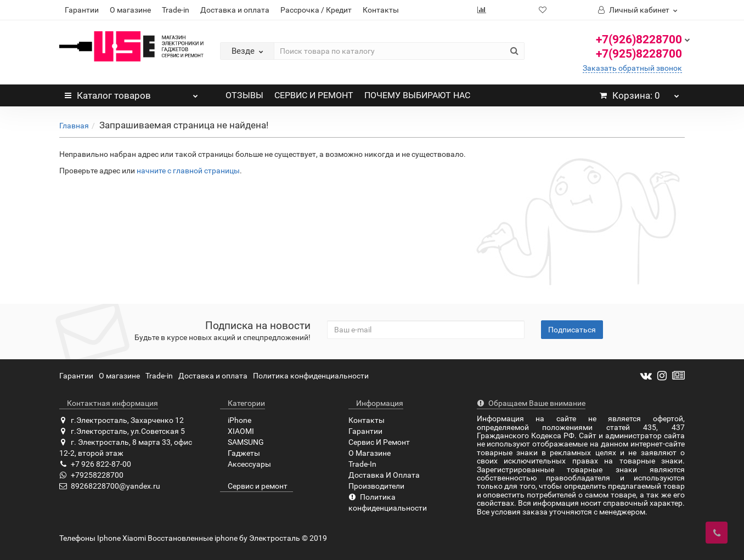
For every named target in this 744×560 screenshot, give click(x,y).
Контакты (381, 10)
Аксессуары (246, 464)
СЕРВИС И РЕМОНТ (314, 95)
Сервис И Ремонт (379, 442)
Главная (74, 126)
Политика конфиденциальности (311, 376)
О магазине (130, 10)
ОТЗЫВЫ (244, 95)
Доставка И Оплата (384, 475)
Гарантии (82, 10)
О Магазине (370, 453)
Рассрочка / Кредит (316, 10)
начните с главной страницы (188, 171)
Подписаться (572, 330)
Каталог (131, 93)
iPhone (236, 420)
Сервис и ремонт (254, 486)
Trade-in (176, 10)
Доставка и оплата (235, 10)
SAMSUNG (242, 442)
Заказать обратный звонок (632, 68)
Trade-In (362, 464)
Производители (376, 486)
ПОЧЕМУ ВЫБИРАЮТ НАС (417, 95)
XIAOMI (237, 431)
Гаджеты (240, 453)
